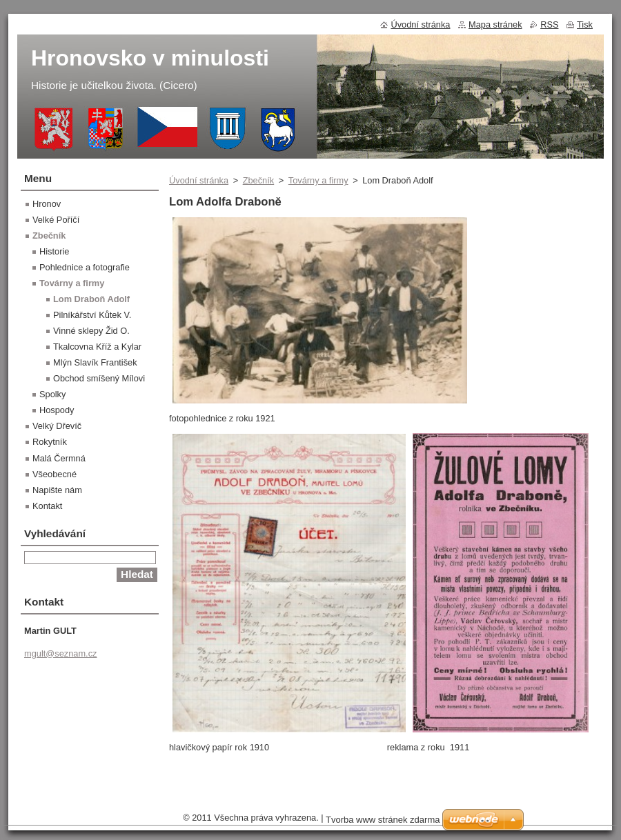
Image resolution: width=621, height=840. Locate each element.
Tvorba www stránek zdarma (383, 820)
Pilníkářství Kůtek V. (92, 315)
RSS (549, 24)
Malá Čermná (59, 458)
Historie (54, 251)
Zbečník (259, 180)
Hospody (57, 410)
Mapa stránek (495, 24)
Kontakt (47, 506)
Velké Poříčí (56, 220)
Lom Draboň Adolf (91, 299)
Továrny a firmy (318, 180)
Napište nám (57, 490)
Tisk (585, 24)
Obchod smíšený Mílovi (99, 378)
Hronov (47, 204)
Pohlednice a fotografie (85, 267)
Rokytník (50, 442)
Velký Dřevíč (57, 426)
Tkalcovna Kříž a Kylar (97, 347)
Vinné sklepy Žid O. (91, 331)
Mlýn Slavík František (95, 362)
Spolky (52, 394)
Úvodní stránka (199, 180)
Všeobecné (55, 474)
